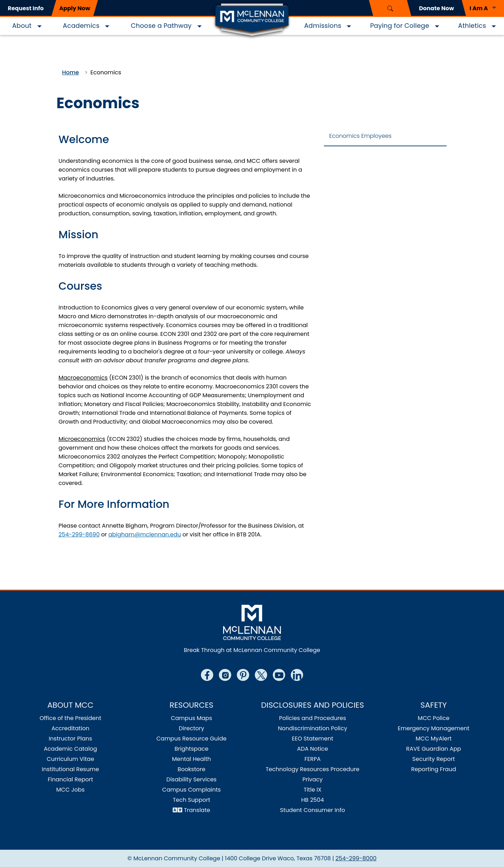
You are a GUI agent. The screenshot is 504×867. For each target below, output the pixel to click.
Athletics (472, 26)
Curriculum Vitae (70, 759)
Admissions (323, 26)
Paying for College (400, 26)
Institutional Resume (70, 769)
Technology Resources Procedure (313, 769)
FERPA (313, 759)
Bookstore (192, 769)
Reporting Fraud (434, 769)
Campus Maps (192, 718)
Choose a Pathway (161, 26)
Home (70, 72)
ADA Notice (313, 749)
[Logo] (252, 20)
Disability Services (191, 779)
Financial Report (70, 779)
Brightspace (191, 749)
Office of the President (70, 718)
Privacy (313, 779)
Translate (197, 810)
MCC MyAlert (434, 739)
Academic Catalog (70, 749)
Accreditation (70, 728)
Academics (81, 26)
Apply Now (75, 8)
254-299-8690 (79, 534)
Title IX (313, 790)
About (22, 26)
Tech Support (191, 800)
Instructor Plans (70, 739)
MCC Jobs (70, 790)
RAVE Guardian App (434, 749)
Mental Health (192, 759)
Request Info (26, 8)
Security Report (434, 759)
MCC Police (434, 718)
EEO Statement (313, 739)
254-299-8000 (356, 858)
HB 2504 (312, 800)
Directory (191, 728)
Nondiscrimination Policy (312, 728)
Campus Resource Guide (192, 739)
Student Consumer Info (313, 810)
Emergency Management (434, 728)
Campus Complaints (191, 790)
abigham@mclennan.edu (145, 534)
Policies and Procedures (313, 718)
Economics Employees (360, 136)
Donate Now (437, 8)
